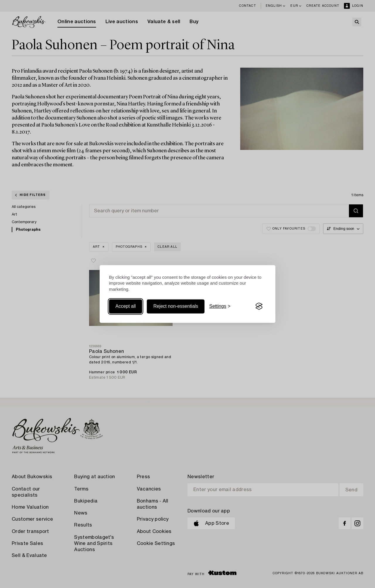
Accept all (126, 306)
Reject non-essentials (176, 306)
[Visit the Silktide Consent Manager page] (259, 306)
